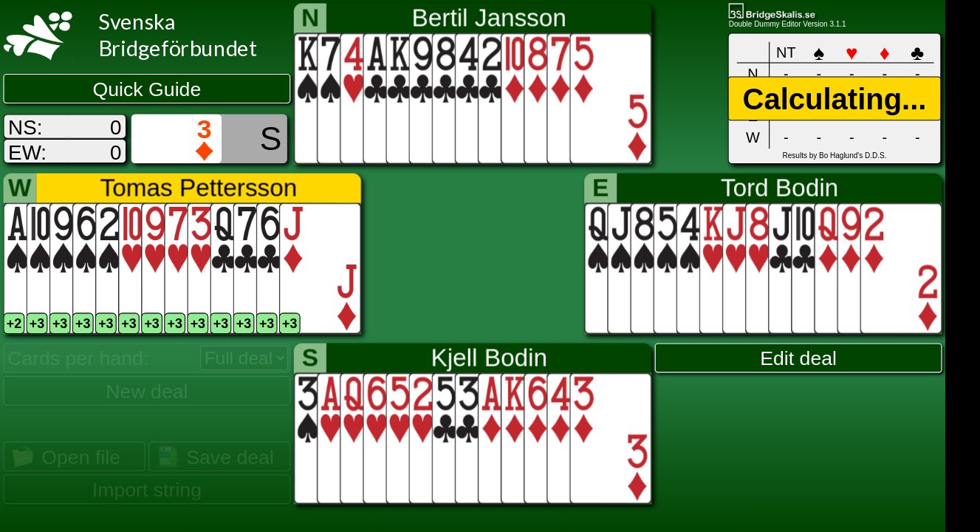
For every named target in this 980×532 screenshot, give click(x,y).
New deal (147, 391)
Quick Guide (147, 89)
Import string (147, 490)
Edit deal (798, 358)
